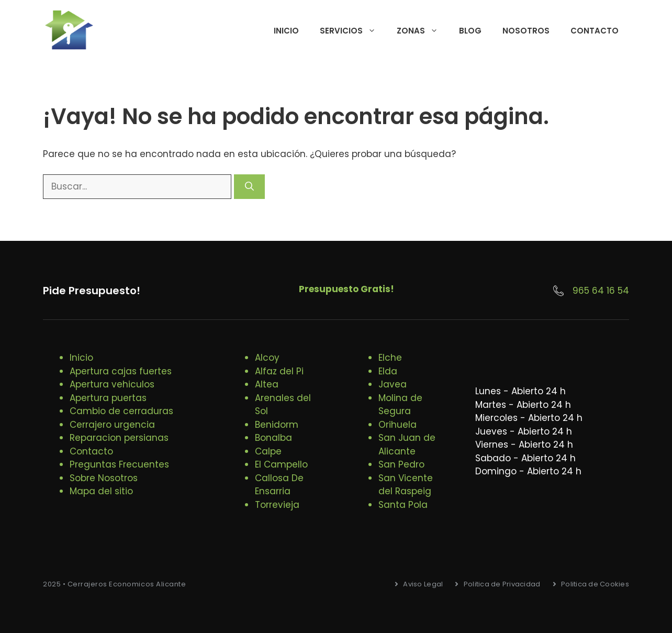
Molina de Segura (400, 405)
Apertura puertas (108, 398)
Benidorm (277, 425)
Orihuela (397, 425)
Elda (388, 371)
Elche (390, 358)
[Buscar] (249, 187)
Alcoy (267, 358)
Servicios (353, 31)
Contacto (595, 31)
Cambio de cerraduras (121, 411)
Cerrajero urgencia (112, 425)
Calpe (268, 451)
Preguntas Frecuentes (119, 464)
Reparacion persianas (119, 438)
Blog (470, 31)
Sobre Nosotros (104, 478)
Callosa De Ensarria (279, 485)
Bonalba (273, 438)
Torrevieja (277, 505)
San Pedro (401, 464)
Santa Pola (403, 505)
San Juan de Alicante (407, 445)
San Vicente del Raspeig (406, 485)
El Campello (281, 464)
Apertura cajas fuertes (121, 371)
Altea (267, 384)
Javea (393, 384)
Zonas (423, 31)
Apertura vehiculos (112, 384)
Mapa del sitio (101, 491)
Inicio (286, 31)
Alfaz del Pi (279, 371)
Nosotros (526, 31)
